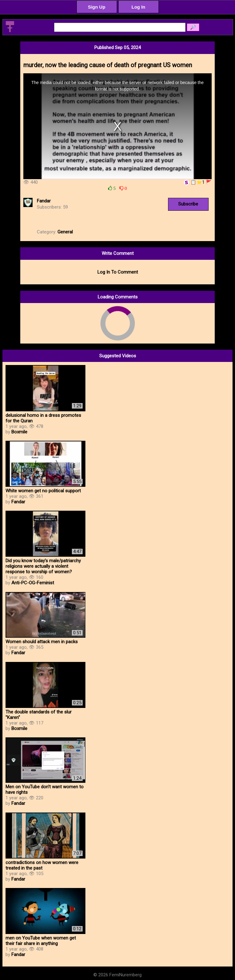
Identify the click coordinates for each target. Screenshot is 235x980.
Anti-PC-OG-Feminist (33, 583)
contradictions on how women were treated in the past (42, 865)
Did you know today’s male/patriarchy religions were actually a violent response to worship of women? (43, 566)
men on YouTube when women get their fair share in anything (41, 941)
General (65, 232)
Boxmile (19, 432)
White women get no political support (43, 491)
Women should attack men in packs (42, 642)
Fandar (44, 201)
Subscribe (188, 204)
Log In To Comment (118, 272)
